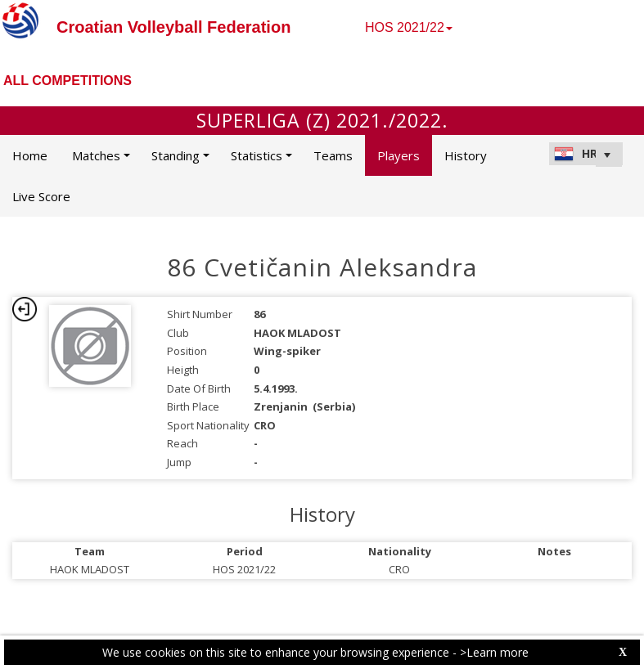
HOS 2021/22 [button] (409, 27)
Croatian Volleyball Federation (173, 27)
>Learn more (494, 652)
